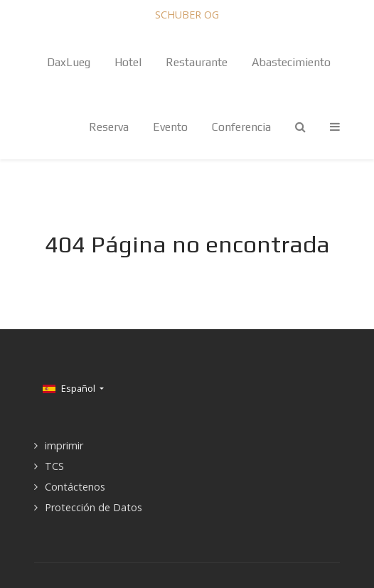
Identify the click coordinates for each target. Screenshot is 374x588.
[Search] (300, 127)
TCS (54, 466)
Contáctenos (75, 487)
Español (70, 388)
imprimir (64, 445)
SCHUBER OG (187, 15)
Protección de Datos (93, 507)
